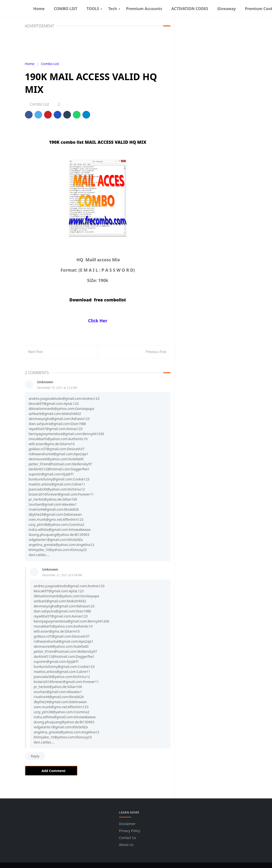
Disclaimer (127, 824)
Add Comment (51, 771)
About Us (126, 845)
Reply (35, 756)
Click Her (98, 321)
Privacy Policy (130, 831)
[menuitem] (39, 9)
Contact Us (128, 838)
